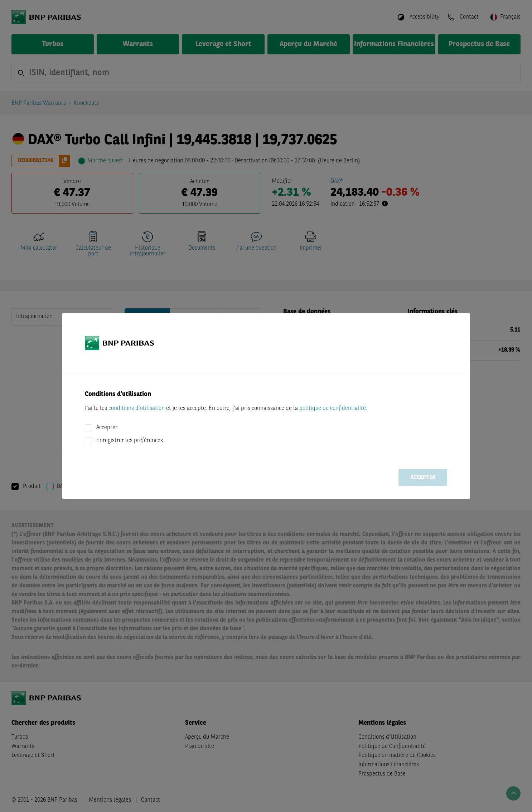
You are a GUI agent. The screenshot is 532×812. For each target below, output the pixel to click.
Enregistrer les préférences (130, 441)
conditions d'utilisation (137, 409)
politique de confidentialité (333, 409)
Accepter (107, 428)
